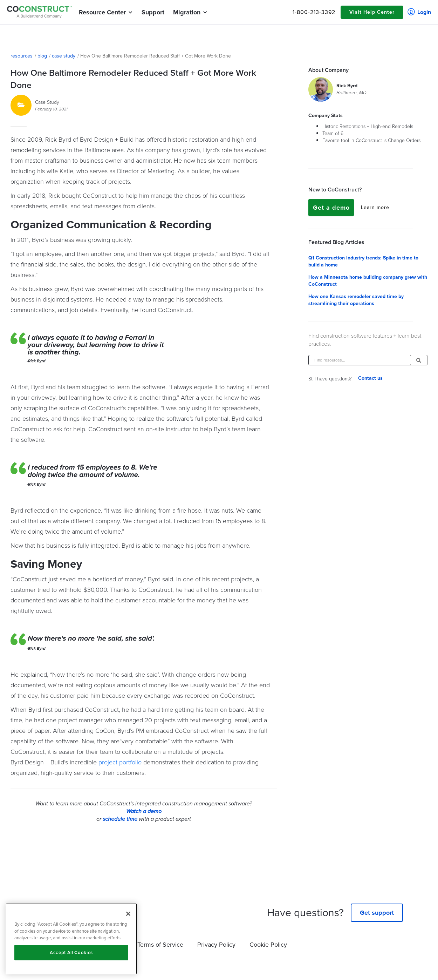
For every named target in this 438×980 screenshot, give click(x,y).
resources (22, 56)
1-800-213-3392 (314, 12)
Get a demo (331, 208)
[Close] (128, 914)
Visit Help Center (372, 12)
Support (153, 12)
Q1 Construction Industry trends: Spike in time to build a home (363, 262)
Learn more (375, 208)
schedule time (120, 819)
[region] (71, 939)
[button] (102, 12)
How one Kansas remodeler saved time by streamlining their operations (356, 300)
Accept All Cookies (71, 952)
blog (42, 56)
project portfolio (120, 762)
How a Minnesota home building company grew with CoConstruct (368, 281)
